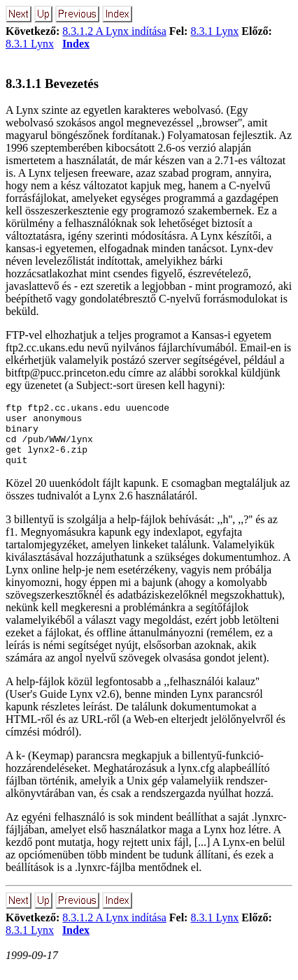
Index (76, 44)
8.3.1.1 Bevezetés (52, 83)
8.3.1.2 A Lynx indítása (114, 31)
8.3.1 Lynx (214, 31)
